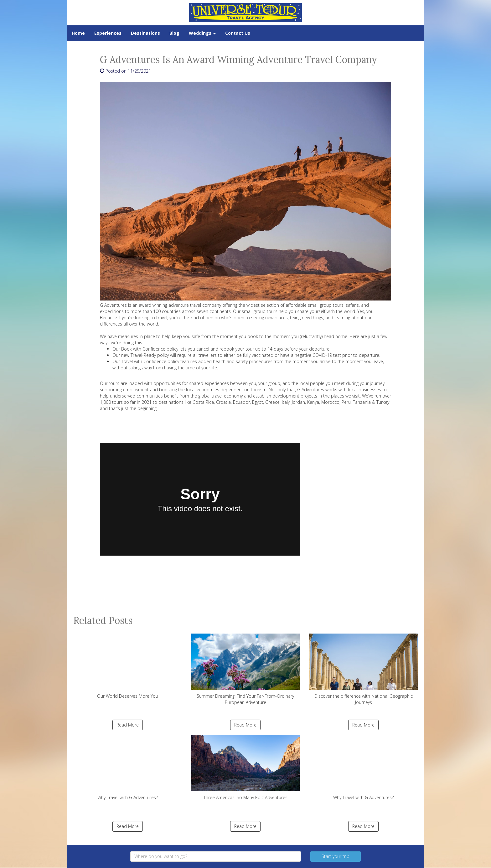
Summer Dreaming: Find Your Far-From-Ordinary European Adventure (246, 669)
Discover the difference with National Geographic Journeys (363, 669)
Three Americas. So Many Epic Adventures (246, 768)
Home (78, 33)
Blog (174, 33)
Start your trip (336, 856)
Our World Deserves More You (128, 666)
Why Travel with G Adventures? (128, 768)
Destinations (145, 33)
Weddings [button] (202, 33)
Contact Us (238, 33)
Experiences (108, 33)
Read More (128, 725)
